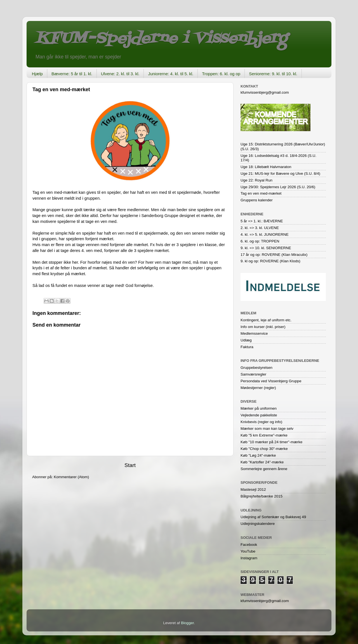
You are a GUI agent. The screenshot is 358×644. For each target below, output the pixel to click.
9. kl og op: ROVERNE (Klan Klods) (270, 261)
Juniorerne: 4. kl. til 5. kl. (171, 74)
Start (130, 465)
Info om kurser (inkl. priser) (263, 327)
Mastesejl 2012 (253, 490)
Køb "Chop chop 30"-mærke (264, 449)
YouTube (248, 551)
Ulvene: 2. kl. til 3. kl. (120, 74)
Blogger (187, 623)
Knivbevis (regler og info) (261, 422)
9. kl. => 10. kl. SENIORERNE (266, 248)
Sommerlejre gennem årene (264, 469)
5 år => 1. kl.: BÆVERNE (262, 221)
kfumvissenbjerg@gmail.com (265, 92)
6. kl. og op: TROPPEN (260, 241)
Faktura (247, 347)
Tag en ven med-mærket (261, 193)
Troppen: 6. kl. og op (221, 74)
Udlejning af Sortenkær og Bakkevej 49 (273, 517)
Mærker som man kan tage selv (267, 429)
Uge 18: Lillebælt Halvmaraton (266, 167)
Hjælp (37, 74)
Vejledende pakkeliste (259, 415)
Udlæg (246, 340)
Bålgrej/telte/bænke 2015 (262, 496)
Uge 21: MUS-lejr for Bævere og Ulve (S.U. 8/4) (280, 174)
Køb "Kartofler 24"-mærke (262, 462)
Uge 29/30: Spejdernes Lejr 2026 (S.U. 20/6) (278, 187)
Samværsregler (253, 374)
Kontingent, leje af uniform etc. (266, 320)
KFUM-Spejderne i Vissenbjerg (161, 39)
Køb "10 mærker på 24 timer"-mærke (271, 442)
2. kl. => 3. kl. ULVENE (260, 228)
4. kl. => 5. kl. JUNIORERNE (265, 234)
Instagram (249, 558)
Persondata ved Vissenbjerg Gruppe (271, 381)
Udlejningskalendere (258, 524)
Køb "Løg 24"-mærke (258, 455)
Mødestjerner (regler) (258, 388)
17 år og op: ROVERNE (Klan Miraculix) (274, 255)
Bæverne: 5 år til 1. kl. (72, 74)
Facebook (249, 545)
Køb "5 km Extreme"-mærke (264, 435)
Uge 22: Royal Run (256, 180)
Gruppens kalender (257, 200)
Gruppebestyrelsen (256, 368)
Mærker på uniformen (259, 408)
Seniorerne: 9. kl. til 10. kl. (273, 74)
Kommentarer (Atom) (71, 477)
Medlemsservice (254, 333)
